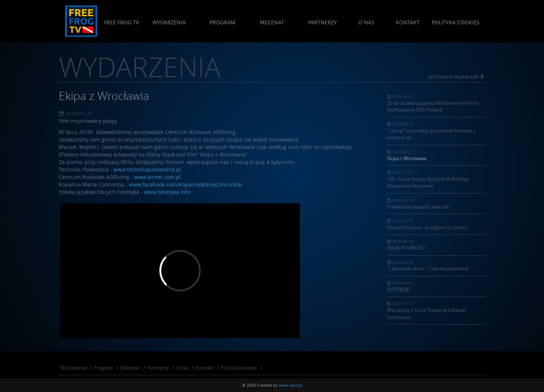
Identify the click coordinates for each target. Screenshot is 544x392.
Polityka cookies (456, 22)
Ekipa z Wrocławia (436, 155)
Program (223, 22)
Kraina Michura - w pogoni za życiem (436, 224)
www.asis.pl (291, 385)
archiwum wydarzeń (456, 77)
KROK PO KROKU (436, 245)
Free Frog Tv (121, 22)
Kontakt (408, 22)
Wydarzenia (169, 22)
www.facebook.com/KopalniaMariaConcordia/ (186, 184)
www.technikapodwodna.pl (147, 169)
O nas (366, 22)
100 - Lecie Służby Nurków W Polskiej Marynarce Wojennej (436, 179)
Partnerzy (323, 22)
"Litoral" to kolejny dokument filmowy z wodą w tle (436, 131)
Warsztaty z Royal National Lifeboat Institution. (436, 310)
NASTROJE (436, 286)
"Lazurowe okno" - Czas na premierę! (436, 266)
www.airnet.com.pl (157, 177)
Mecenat (272, 22)
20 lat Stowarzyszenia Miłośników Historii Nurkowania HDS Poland (436, 103)
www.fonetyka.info (167, 192)
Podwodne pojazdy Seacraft (436, 204)
